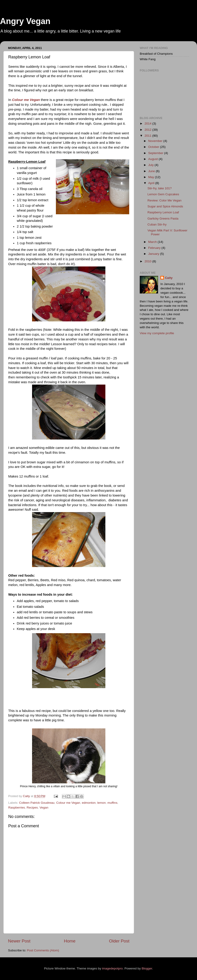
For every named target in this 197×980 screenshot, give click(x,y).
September (156, 153)
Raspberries (17, 808)
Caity (169, 278)
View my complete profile (157, 333)
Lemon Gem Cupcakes (163, 194)
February (155, 248)
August (153, 159)
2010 (148, 261)
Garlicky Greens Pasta (163, 219)
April (152, 183)
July (151, 165)
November (156, 141)
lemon (102, 803)
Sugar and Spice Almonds (165, 206)
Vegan (44, 808)
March (153, 242)
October (154, 147)
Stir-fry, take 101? (160, 188)
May (152, 177)
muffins (112, 803)
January (154, 254)
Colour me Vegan (26, 100)
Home (70, 941)
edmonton (89, 803)
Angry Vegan (25, 21)
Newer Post (19, 941)
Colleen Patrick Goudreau (37, 803)
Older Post (119, 941)
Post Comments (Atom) (43, 950)
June (152, 171)
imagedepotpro (112, 968)
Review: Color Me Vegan (165, 200)
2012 (148, 130)
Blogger (147, 968)
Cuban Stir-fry (157, 224)
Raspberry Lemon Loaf (163, 212)
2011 (148, 136)
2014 (148, 124)
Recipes (32, 808)
